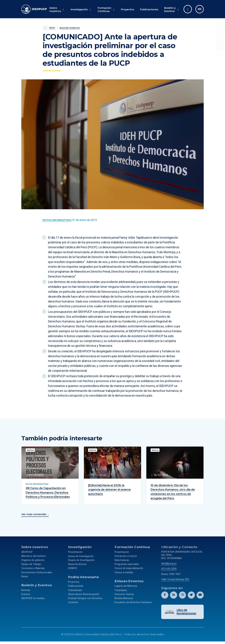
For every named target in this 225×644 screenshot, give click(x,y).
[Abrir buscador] (188, 9)
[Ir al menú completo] (200, 9)
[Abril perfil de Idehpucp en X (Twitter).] (191, 594)
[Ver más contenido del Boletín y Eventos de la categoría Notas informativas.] (57, 220)
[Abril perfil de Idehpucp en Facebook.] (165, 594)
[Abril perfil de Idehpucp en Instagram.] (182, 594)
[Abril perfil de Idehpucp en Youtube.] (200, 594)
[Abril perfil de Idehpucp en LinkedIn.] (174, 594)
